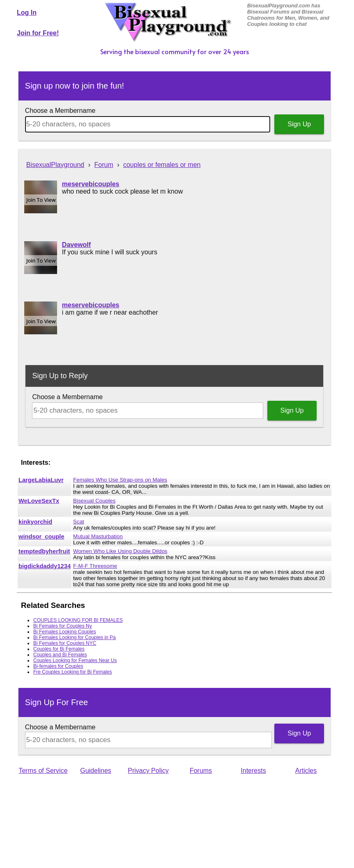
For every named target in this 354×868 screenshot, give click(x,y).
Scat (79, 522)
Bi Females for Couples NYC (65, 643)
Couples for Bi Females (59, 649)
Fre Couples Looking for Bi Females (72, 672)
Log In (27, 13)
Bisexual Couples (94, 501)
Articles (306, 771)
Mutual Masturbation (98, 536)
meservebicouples (91, 184)
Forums (201, 771)
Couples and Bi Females (60, 655)
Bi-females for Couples (58, 666)
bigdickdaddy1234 (45, 566)
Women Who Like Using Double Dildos (120, 551)
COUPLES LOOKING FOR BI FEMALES (78, 620)
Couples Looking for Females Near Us (75, 660)
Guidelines (96, 771)
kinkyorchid (35, 522)
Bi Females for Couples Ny (63, 626)
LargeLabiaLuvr (41, 480)
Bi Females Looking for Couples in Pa (75, 637)
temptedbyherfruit (44, 551)
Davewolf (76, 245)
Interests (253, 771)
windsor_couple (41, 537)
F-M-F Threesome (95, 566)
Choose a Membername (60, 111)
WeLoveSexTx (39, 501)
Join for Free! (38, 33)
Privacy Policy (148, 771)
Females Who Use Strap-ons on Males (120, 480)
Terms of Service (43, 771)
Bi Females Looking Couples (65, 632)
